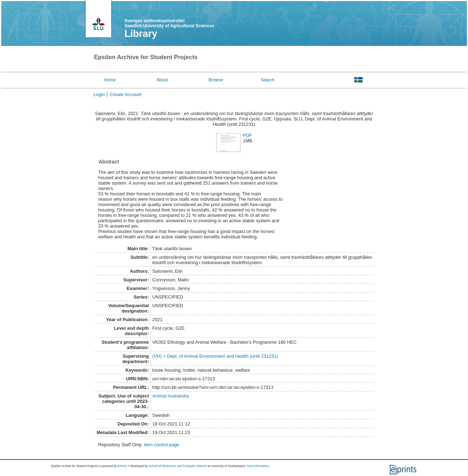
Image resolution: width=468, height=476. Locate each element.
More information (258, 466)
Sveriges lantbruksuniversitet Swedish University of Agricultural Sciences (169, 23)
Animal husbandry (171, 396)
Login (99, 94)
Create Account (126, 94)
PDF (247, 135)
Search (268, 80)
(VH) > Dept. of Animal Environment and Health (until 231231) (215, 356)
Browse (216, 80)
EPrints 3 (124, 466)
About (162, 80)
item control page (162, 445)
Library (141, 34)
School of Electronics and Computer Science (178, 466)
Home (110, 80)
